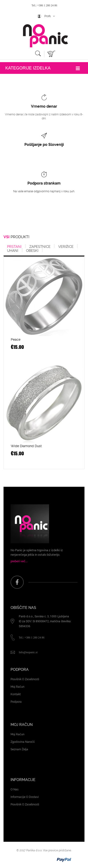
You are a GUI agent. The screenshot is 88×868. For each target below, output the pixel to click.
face (17, 582)
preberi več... (19, 561)
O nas (15, 789)
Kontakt (16, 694)
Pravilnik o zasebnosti (25, 679)
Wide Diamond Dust (26, 446)
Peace (16, 340)
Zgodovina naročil (23, 742)
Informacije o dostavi (25, 797)
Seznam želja (19, 749)
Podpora (16, 702)
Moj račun (17, 687)
